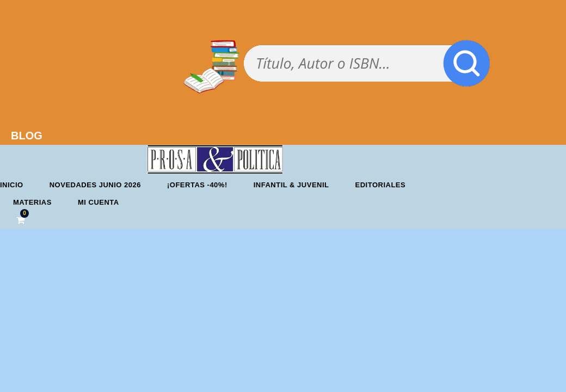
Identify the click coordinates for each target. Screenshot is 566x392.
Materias (32, 202)
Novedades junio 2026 (95, 185)
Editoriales (381, 185)
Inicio (12, 185)
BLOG (27, 136)
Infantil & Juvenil (291, 185)
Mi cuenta (99, 202)
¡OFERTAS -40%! (197, 185)
